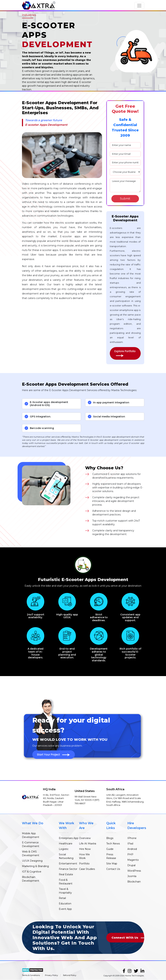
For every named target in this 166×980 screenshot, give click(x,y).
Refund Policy (70, 975)
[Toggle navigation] (139, 6)
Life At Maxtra (88, 844)
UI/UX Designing (32, 861)
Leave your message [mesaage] (125, 185)
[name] (125, 145)
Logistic (64, 849)
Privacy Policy (51, 975)
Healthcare (66, 844)
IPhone (132, 838)
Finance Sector (68, 869)
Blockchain (134, 882)
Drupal (131, 865)
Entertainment (68, 864)
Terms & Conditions (31, 975)
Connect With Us (130, 938)
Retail (62, 898)
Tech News (113, 844)
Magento (133, 860)
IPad (130, 844)
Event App (65, 909)
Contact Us (113, 869)
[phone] (125, 163)
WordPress (134, 871)
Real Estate (66, 874)
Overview (85, 838)
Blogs (110, 838)
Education (65, 904)
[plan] (125, 172)
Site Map (112, 864)
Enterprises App (69, 838)
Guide (110, 849)
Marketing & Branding (35, 866)
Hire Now (85, 849)
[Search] (125, 199)
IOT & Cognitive (32, 872)
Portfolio (84, 864)
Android (132, 849)
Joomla (132, 876)
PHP (130, 854)
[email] (125, 154)
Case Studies (87, 869)
